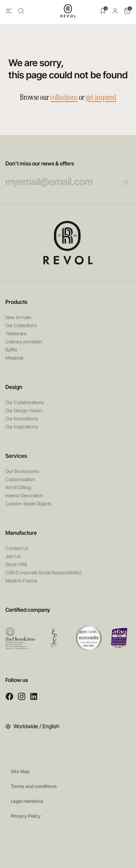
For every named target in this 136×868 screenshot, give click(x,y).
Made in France (21, 581)
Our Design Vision (24, 410)
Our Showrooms (22, 471)
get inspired (101, 97)
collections (64, 97)
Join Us (13, 556)
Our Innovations (22, 418)
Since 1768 (16, 564)
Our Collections (21, 325)
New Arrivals (18, 317)
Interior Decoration (24, 495)
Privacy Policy (26, 816)
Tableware (16, 333)
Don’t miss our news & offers (62, 174)
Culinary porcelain (24, 341)
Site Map (20, 771)
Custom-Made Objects (29, 504)
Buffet (11, 350)
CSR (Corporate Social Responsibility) (43, 572)
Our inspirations (22, 427)
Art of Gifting (18, 487)
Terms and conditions (34, 786)
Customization (20, 479)
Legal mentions (27, 801)
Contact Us (17, 548)
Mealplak (15, 358)
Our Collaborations (25, 402)
